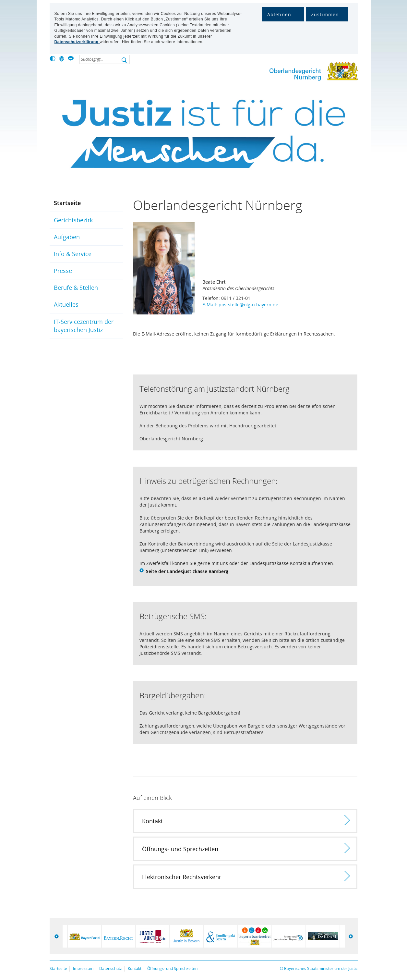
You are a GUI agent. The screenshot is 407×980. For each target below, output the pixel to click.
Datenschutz (111, 968)
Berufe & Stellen (76, 288)
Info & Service (73, 254)
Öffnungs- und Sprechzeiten (172, 968)
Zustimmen (325, 14)
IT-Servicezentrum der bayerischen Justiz (84, 326)
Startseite (67, 203)
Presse (63, 271)
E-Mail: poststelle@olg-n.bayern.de (240, 305)
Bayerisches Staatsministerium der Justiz (321, 968)
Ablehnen (279, 14)
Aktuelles (66, 304)
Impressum (83, 968)
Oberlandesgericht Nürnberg (301, 73)
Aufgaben (67, 237)
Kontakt (135, 968)
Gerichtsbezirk (73, 220)
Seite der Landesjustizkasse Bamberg (187, 571)
